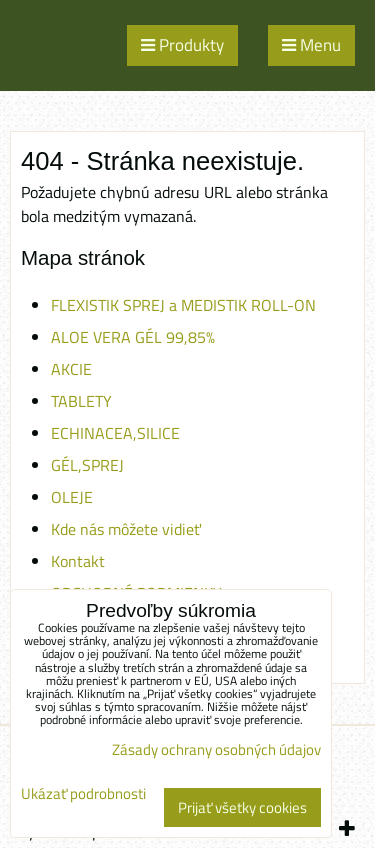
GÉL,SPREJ (87, 465)
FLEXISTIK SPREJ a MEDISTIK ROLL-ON (183, 305)
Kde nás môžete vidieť (126, 529)
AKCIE (71, 369)
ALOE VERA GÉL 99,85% (133, 337)
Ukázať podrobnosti (83, 794)
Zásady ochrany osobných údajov (216, 749)
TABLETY (81, 401)
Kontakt (78, 561)
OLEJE (72, 497)
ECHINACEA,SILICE (115, 433)
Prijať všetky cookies (242, 807)
